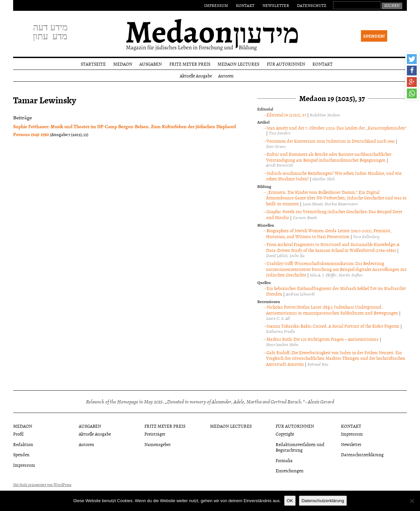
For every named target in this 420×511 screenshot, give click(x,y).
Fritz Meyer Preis (190, 64)
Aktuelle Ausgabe (196, 76)
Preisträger (155, 434)
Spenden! (374, 36)
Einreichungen (290, 470)
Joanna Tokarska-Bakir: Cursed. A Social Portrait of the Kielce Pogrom (333, 326)
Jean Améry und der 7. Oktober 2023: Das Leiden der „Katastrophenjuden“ (336, 128)
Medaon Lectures (238, 64)
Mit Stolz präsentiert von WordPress (42, 485)
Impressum (216, 5)
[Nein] (412, 501)
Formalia (284, 460)
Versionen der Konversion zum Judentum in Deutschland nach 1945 (331, 141)
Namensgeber (157, 444)
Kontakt (245, 5)
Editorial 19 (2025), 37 (286, 115)
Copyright (285, 434)
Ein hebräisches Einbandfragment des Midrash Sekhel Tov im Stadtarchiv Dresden (336, 291)
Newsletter (276, 5)
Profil (18, 434)
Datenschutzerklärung (362, 454)
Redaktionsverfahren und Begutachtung (300, 447)
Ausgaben (151, 64)
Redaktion (23, 444)
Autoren (226, 76)
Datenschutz (312, 5)
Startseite (93, 64)
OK (290, 501)
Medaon (123, 64)
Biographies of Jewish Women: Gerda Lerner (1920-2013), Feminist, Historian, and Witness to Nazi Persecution (329, 233)
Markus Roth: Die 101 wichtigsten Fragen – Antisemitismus (323, 339)
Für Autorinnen (286, 64)
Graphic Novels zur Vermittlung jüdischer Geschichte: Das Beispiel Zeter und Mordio (334, 214)
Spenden (21, 454)
